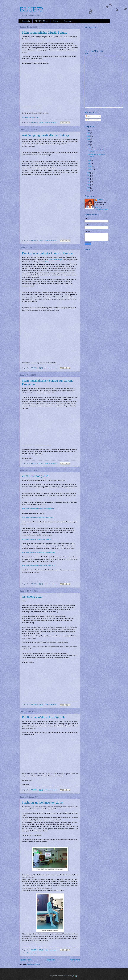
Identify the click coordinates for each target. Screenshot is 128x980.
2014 (88, 188)
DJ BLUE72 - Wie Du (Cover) (35, 107)
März (90, 166)
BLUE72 (31, 9)
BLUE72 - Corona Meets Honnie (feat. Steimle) (40, 445)
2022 (88, 139)
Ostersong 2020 (32, 596)
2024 (88, 133)
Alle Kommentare (92, 120)
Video (47, 262)
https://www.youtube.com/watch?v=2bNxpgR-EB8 (38, 509)
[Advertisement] (101, 265)
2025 (88, 130)
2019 (88, 173)
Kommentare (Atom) (33, 964)
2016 (88, 182)
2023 (88, 136)
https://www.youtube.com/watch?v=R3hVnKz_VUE (38, 566)
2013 (88, 191)
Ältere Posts (75, 960)
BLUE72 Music (42, 21)
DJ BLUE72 (25, 107)
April (90, 163)
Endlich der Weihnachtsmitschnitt (44, 717)
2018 (88, 176)
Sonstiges (68, 21)
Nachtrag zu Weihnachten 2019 (42, 802)
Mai (90, 160)
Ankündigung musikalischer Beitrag (45, 135)
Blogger (76, 976)
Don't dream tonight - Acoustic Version (47, 253)
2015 (88, 185)
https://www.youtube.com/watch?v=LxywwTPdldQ (38, 539)
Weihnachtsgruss (32, 953)
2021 (88, 142)
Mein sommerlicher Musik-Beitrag (45, 32)
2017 (88, 179)
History (56, 21)
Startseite (26, 21)
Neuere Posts (26, 960)
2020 (88, 145)
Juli (90, 147)
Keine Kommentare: (51, 123)
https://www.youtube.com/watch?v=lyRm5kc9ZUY (38, 517)
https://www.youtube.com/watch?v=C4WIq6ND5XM (39, 552)
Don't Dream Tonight (56, 260)
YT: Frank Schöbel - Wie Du (31, 117)
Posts (88, 116)
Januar (91, 169)
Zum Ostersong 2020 (36, 476)
